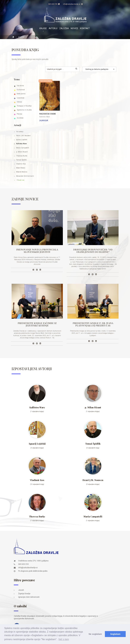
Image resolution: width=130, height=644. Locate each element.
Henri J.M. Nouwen (23, 136)
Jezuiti (21, 590)
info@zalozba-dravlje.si (73, 4)
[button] (99, 69)
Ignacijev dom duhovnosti (29, 597)
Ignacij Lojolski (22, 140)
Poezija (19, 114)
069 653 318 (54, 4)
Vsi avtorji (20, 132)
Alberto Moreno (22, 172)
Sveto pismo (21, 94)
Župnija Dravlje (24, 594)
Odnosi (19, 102)
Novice (74, 28)
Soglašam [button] (115, 634)
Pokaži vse (21, 180)
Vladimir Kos (21, 164)
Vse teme (20, 86)
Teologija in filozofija (24, 106)
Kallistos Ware (21, 144)
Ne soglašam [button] (95, 634)
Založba (64, 28)
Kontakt (85, 28)
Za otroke (20, 118)
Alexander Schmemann (25, 176)
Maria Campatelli (23, 148)
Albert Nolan (21, 168)
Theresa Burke (22, 156)
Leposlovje (21, 98)
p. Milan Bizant (22, 152)
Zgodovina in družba (24, 110)
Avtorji (53, 28)
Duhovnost (21, 90)
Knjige (43, 28)
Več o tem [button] (64, 639)
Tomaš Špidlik (21, 160)
